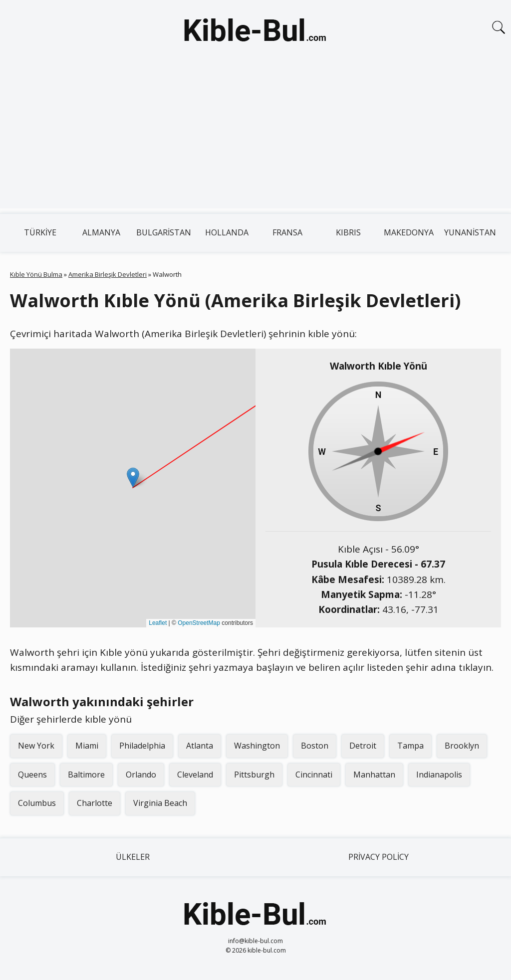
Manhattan (374, 775)
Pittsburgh (254, 775)
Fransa (287, 232)
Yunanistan (470, 232)
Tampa (410, 746)
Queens (32, 775)
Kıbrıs (348, 232)
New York (36, 746)
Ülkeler (133, 857)
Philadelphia (142, 746)
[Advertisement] (255, 139)
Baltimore (86, 775)
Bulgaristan (164, 232)
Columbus (37, 803)
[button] (133, 478)
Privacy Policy (379, 857)
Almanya (101, 232)
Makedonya (409, 232)
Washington (257, 746)
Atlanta (200, 746)
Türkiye (40, 232)
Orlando (141, 775)
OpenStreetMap (199, 623)
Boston (315, 746)
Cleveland (195, 775)
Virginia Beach (160, 803)
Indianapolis (439, 775)
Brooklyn (462, 746)
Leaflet (158, 623)
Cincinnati (314, 775)
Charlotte (95, 803)
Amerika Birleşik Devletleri (108, 274)
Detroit (363, 746)
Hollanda (227, 232)
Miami (87, 746)
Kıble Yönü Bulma (36, 274)
